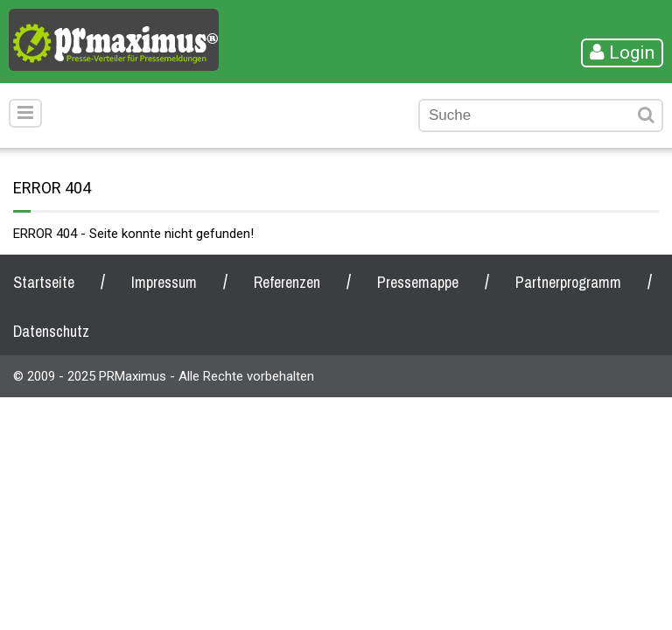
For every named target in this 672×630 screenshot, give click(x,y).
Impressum (164, 282)
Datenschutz (51, 331)
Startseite (44, 282)
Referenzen (287, 282)
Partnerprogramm (568, 282)
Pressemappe (418, 282)
